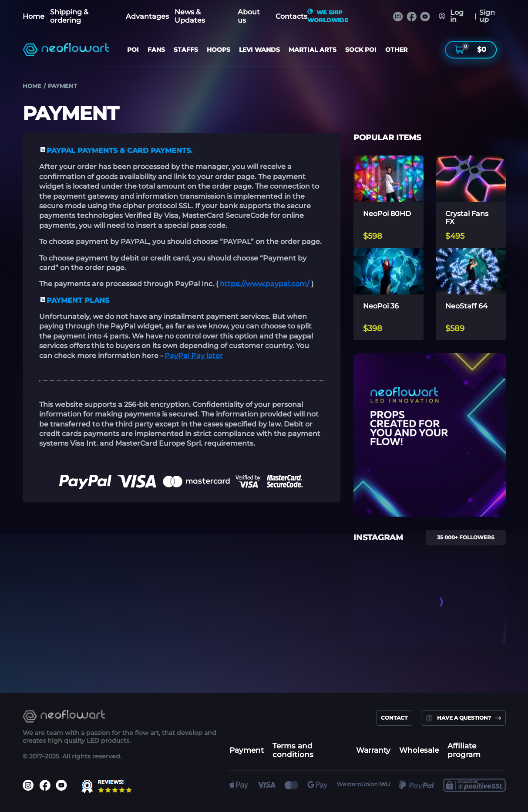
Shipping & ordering (69, 16)
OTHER (396, 50)
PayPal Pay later (194, 356)
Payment (247, 750)
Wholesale (419, 750)
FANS (156, 50)
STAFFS (186, 50)
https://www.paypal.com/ (265, 284)
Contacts (291, 16)
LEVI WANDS (259, 50)
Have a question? (463, 718)
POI (133, 50)
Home (34, 16)
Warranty (373, 750)
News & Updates (190, 16)
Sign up (487, 16)
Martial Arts (313, 50)
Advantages (147, 16)
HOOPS (219, 50)
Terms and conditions (293, 750)
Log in (457, 16)
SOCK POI (361, 50)
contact (394, 718)
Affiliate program (464, 750)
